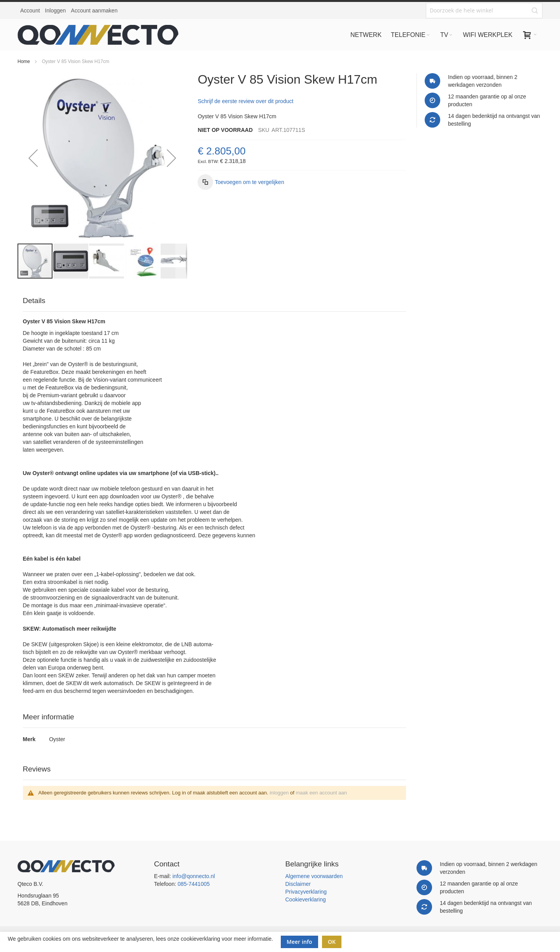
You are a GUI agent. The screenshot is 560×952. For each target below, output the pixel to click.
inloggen (279, 793)
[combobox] (484, 11)
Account (30, 11)
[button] (33, 158)
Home (24, 61)
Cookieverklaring (306, 899)
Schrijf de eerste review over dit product (245, 101)
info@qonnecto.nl (193, 876)
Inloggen (56, 11)
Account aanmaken (94, 11)
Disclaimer (298, 884)
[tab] (215, 301)
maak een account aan (321, 793)
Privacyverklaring (306, 892)
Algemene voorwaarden (314, 876)
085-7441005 (194, 884)
